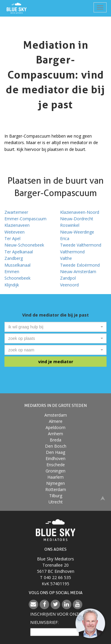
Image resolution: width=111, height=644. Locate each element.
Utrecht (56, 502)
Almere (56, 421)
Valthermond (72, 252)
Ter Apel (12, 238)
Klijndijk (12, 285)
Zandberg (14, 258)
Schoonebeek (17, 278)
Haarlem (55, 477)
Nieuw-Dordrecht (77, 219)
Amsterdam (56, 415)
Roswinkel (70, 225)
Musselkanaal (17, 265)
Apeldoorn (55, 427)
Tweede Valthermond (81, 245)
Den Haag (55, 452)
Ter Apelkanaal (19, 252)
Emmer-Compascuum (25, 219)
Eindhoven (55, 458)
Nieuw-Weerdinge (77, 232)
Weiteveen (15, 232)
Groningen (55, 471)
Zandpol (68, 278)
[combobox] (55, 327)
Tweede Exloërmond (80, 265)
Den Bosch (56, 446)
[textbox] (54, 327)
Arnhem (55, 434)
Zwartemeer (16, 212)
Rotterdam (56, 489)
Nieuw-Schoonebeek (24, 245)
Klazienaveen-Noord (80, 212)
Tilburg (56, 496)
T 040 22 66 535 (55, 577)
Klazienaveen (17, 225)
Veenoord (69, 285)
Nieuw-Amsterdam (78, 272)
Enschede (56, 465)
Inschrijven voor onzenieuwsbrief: (56, 618)
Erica (65, 238)
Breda (55, 440)
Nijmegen (55, 483)
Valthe (66, 258)
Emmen (12, 272)
